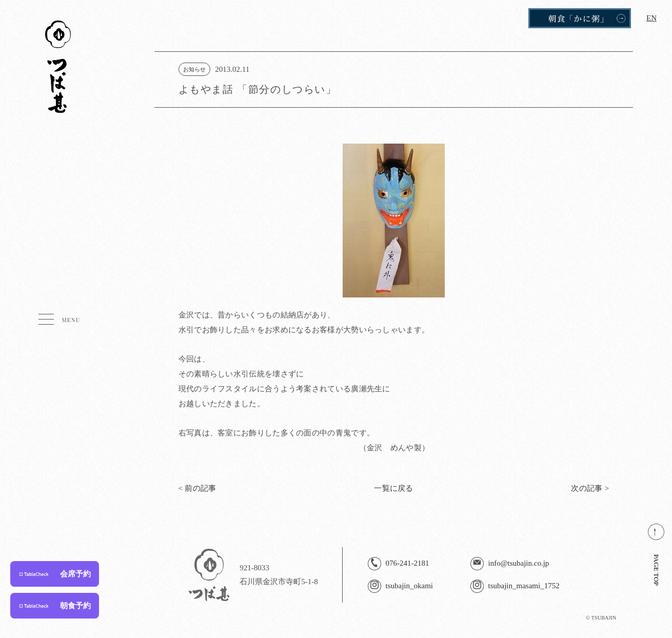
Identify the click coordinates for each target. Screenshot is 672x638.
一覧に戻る (394, 488)
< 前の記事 (197, 488)
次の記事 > (590, 488)
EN (651, 18)
